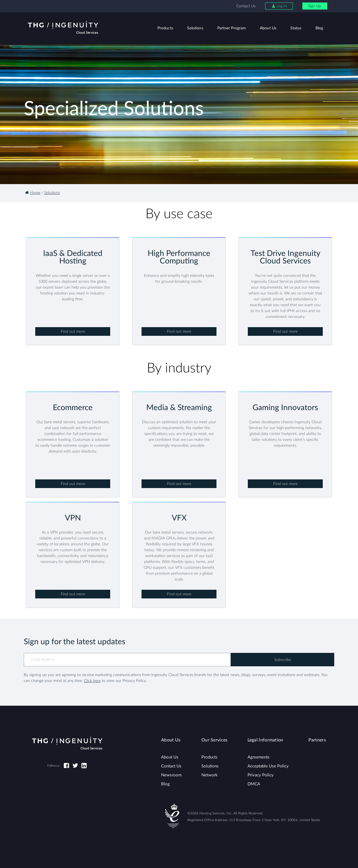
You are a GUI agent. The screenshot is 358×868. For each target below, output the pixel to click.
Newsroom (171, 775)
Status (296, 28)
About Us (268, 28)
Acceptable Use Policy (268, 766)
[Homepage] (27, 193)
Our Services (215, 740)
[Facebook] (66, 766)
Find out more (73, 332)
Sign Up (315, 6)
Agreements (259, 757)
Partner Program (232, 28)
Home (35, 193)
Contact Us (246, 6)
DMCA (254, 784)
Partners (317, 740)
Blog (319, 28)
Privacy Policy (261, 775)
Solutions (195, 28)
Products (165, 28)
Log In (279, 6)
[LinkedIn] (84, 766)
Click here (92, 681)
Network (209, 775)
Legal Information (265, 740)
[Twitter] (75, 766)
